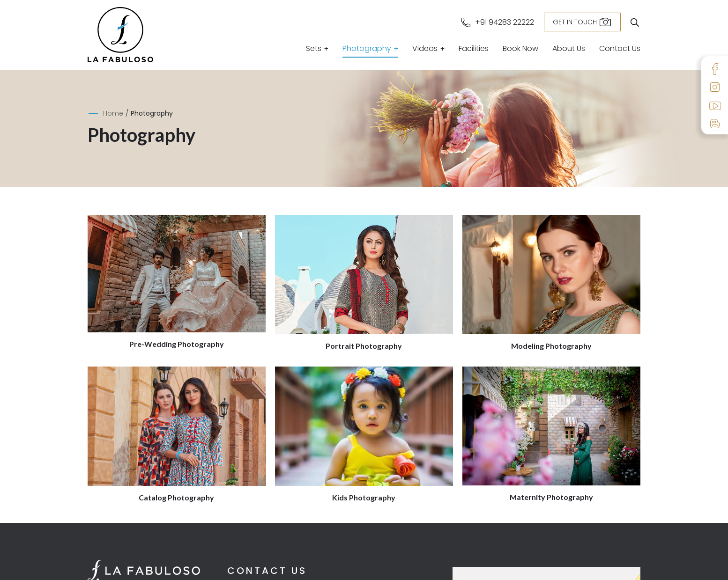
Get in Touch (575, 22)
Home (113, 113)
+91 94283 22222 (505, 22)
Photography (367, 49)
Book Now (520, 49)
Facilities (474, 49)
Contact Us (620, 49)
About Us (569, 49)
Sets (314, 49)
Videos (425, 49)
